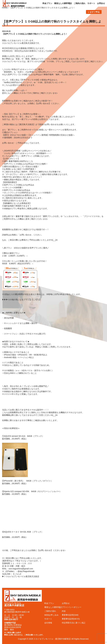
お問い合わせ (43, 103)
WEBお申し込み (51, 615)
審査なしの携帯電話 (63, 3)
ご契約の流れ (80, 3)
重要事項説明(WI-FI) (71, 619)
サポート (91, 3)
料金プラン (47, 3)
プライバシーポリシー (72, 607)
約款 (64, 611)
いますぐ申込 (94, 12)
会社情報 (48, 623)
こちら (36, 300)
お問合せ (101, 3)
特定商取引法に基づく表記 (74, 623)
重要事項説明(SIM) (70, 615)
